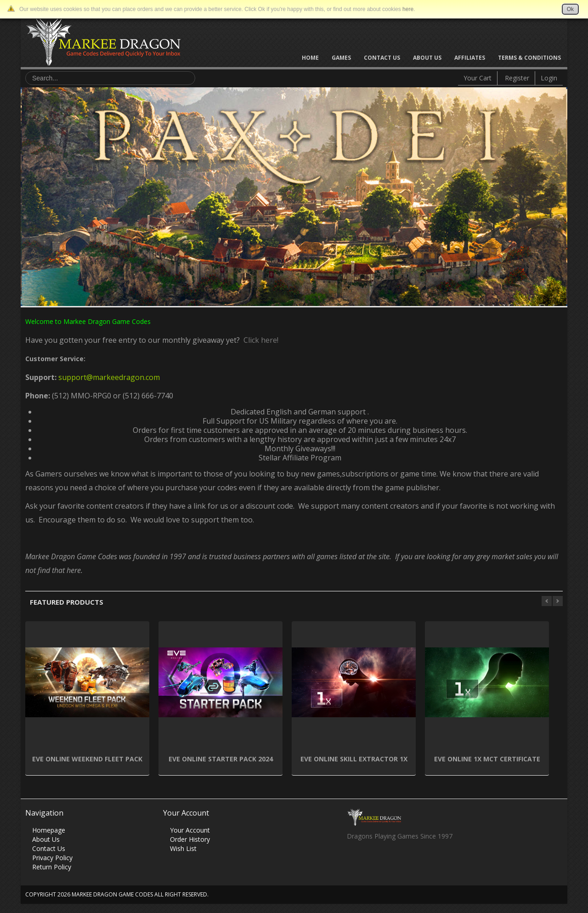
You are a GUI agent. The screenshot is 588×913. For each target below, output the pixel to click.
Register (517, 78)
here (408, 9)
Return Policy (52, 867)
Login (549, 78)
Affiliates (470, 58)
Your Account (190, 830)
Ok (570, 9)
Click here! (259, 340)
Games (341, 58)
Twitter (371, 861)
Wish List (183, 848)
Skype (389, 861)
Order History (190, 839)
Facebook (353, 861)
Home (310, 58)
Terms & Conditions (529, 58)
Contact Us (382, 58)
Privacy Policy (52, 858)
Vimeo (407, 861)
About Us (427, 58)
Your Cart (478, 78)
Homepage (49, 830)
